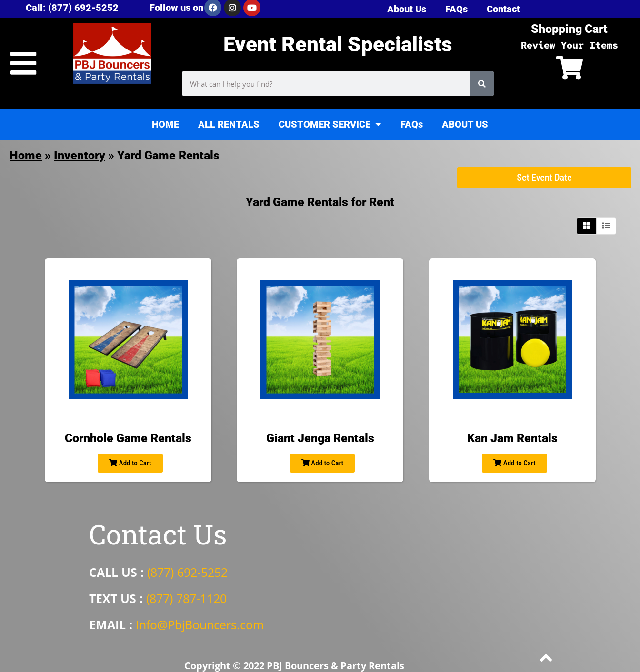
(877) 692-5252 (187, 572)
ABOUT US (465, 124)
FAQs (412, 124)
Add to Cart (130, 463)
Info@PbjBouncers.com (200, 624)
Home (26, 155)
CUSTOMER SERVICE (330, 124)
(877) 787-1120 (186, 598)
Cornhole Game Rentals (128, 438)
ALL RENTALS (229, 124)
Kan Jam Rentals (512, 438)
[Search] (482, 84)
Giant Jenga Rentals (320, 438)
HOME (165, 124)
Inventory (80, 155)
